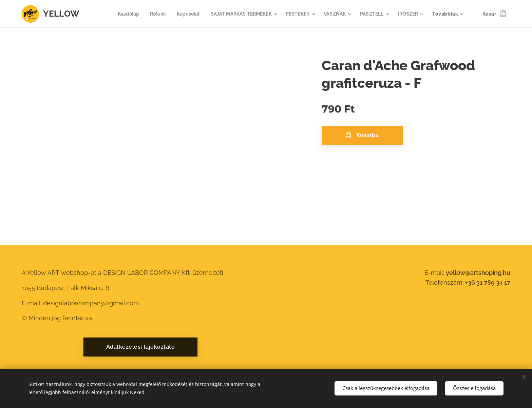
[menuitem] (118, 14)
